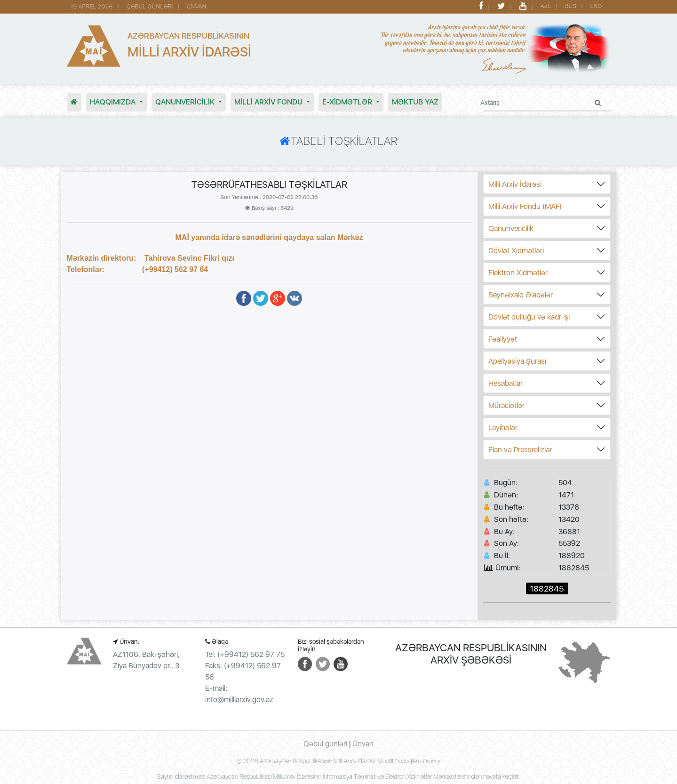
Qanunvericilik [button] (186, 102)
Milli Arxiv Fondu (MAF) (525, 206)
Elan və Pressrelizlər (520, 450)
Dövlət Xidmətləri (516, 251)
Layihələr (503, 428)
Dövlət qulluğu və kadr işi (529, 317)
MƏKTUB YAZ (415, 102)
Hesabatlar (506, 383)
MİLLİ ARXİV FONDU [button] (269, 102)
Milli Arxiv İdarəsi (515, 184)
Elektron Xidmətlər (518, 273)
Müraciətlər (506, 405)
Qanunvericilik (511, 228)
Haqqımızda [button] (114, 102)
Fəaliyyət (503, 339)
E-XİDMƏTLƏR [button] (348, 102)
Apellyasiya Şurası (517, 361)
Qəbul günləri (325, 744)
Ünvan (363, 744)
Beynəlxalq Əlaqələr (521, 295)
